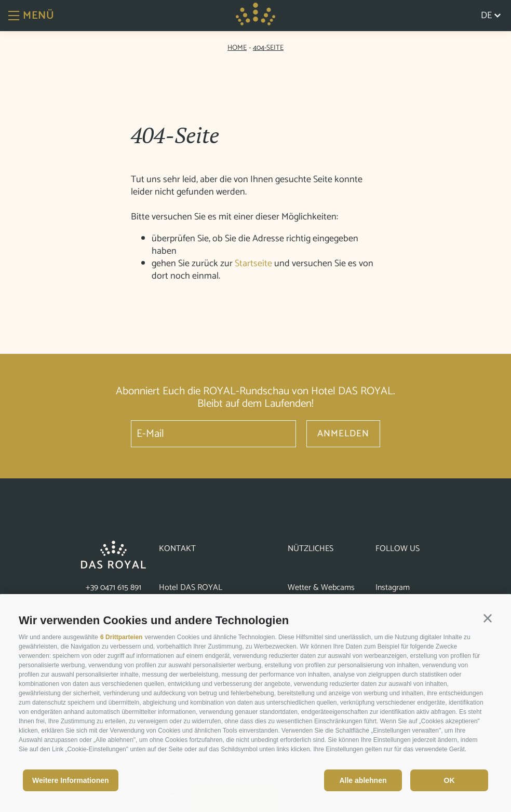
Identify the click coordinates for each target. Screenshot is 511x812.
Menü (31, 16)
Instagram (393, 588)
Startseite (253, 264)
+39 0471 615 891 (113, 588)
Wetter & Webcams (321, 588)
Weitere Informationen (71, 780)
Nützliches (311, 549)
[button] (488, 618)
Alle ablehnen (363, 780)
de (491, 16)
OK (449, 780)
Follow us (398, 549)
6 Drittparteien (121, 637)
